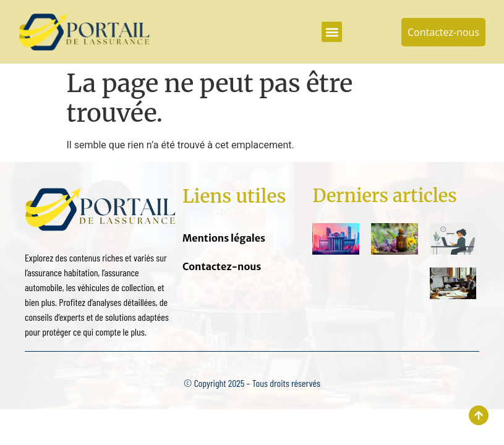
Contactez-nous (222, 266)
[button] (332, 32)
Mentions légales (224, 238)
